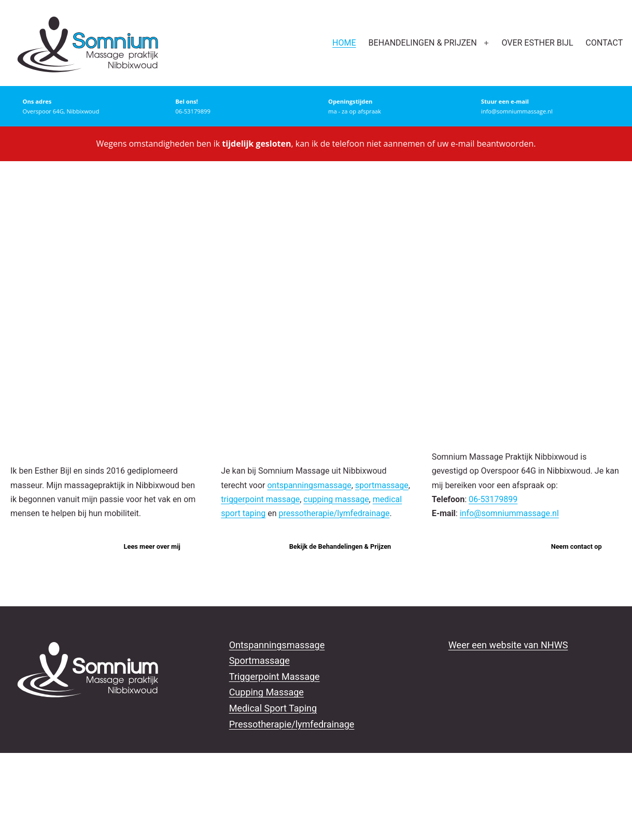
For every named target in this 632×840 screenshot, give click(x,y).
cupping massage (336, 499)
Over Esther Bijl (537, 43)
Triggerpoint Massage (275, 677)
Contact (605, 43)
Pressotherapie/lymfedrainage (292, 724)
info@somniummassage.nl (509, 513)
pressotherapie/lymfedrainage (334, 513)
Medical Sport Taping (273, 708)
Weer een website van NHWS (508, 645)
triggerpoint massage (260, 499)
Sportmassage (259, 660)
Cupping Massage (266, 692)
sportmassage (382, 485)
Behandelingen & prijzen (423, 43)
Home (344, 43)
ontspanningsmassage (309, 485)
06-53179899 (493, 499)
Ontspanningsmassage (277, 645)
